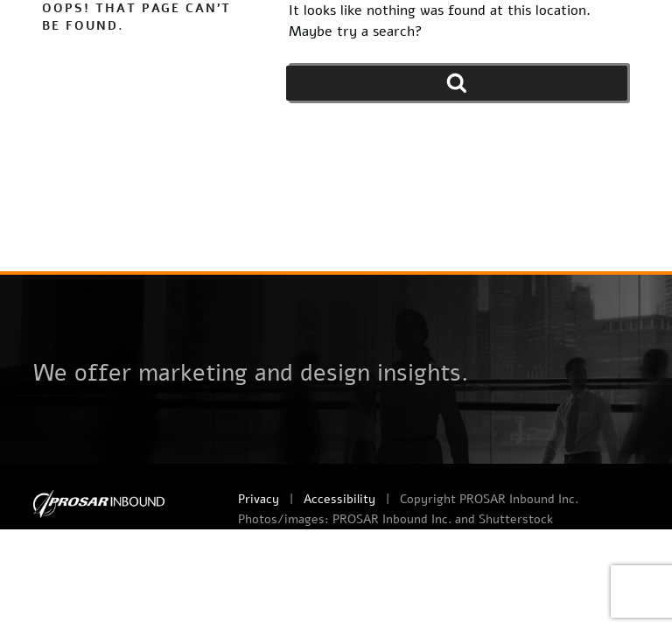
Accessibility (339, 499)
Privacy (259, 499)
